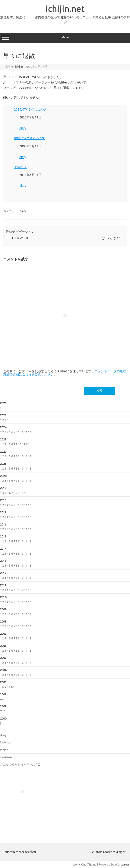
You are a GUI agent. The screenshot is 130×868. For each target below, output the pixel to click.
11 (26, 432)
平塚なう (20, 167)
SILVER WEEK (17, 238)
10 (22, 432)
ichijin (19, 67)
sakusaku (6, 757)
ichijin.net (65, 9)
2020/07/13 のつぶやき (31, 109)
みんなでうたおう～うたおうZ (20, 764)
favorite (5, 742)
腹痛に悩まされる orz (29, 138)
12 (30, 432)
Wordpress (122, 864)
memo (4, 750)
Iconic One (80, 864)
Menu (65, 38)
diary (23, 128)
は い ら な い (113, 238)
